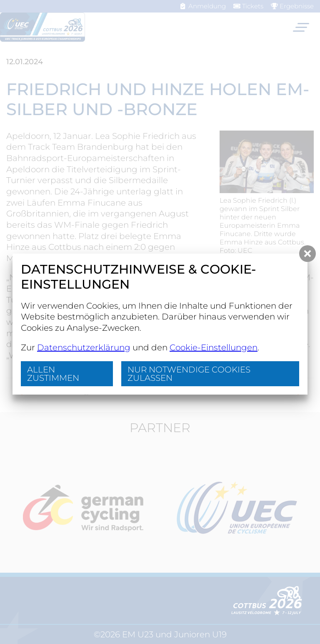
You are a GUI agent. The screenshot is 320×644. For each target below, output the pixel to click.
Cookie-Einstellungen (214, 347)
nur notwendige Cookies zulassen (189, 374)
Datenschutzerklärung (84, 347)
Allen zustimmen (53, 374)
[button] (307, 254)
